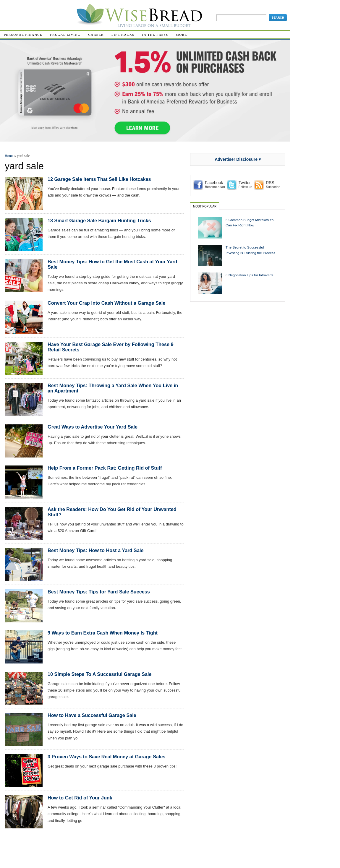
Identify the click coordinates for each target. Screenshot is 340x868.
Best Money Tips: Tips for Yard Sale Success (99, 592)
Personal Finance (23, 35)
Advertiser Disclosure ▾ (238, 159)
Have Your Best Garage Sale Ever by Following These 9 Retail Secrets (111, 347)
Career (96, 35)
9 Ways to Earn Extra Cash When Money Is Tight (103, 633)
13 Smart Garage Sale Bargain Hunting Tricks (99, 220)
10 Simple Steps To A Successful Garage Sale (100, 674)
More (182, 35)
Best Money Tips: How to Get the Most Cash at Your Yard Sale (112, 264)
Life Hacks (123, 35)
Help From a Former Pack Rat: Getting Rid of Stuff (105, 468)
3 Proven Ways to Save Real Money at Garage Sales (107, 757)
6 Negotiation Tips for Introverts (250, 275)
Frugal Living (65, 35)
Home (9, 156)
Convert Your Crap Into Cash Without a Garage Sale (106, 303)
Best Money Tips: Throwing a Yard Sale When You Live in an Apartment (113, 388)
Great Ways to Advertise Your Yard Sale (93, 427)
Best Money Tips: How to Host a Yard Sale (95, 550)
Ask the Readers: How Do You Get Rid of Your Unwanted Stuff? (112, 512)
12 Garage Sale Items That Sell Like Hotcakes (99, 179)
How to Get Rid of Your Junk (80, 798)
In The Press (155, 35)
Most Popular (205, 206)
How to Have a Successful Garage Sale (92, 715)
